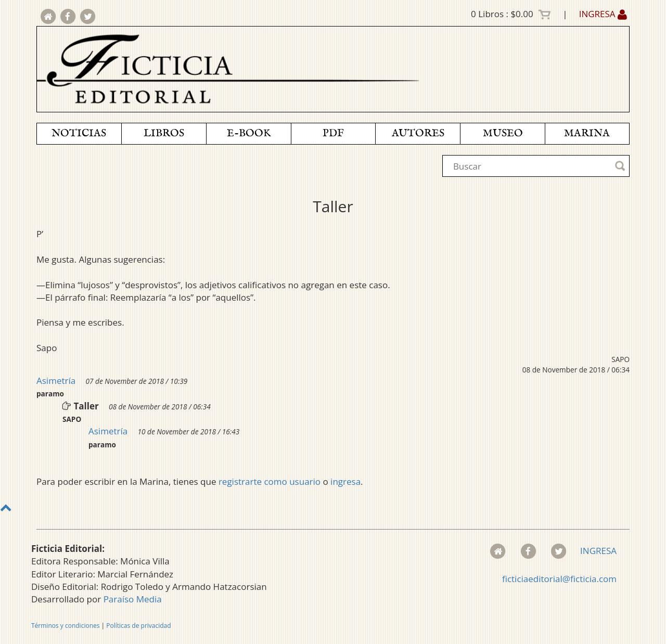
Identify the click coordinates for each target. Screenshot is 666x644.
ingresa (345, 481)
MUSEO (503, 133)
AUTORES (418, 133)
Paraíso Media (133, 599)
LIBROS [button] (164, 133)
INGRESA (603, 14)
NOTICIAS (79, 133)
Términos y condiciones (65, 626)
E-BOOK (249, 133)
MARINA (587, 133)
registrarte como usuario (270, 481)
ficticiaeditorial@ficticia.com (559, 579)
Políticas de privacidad (138, 626)
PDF (333, 133)
